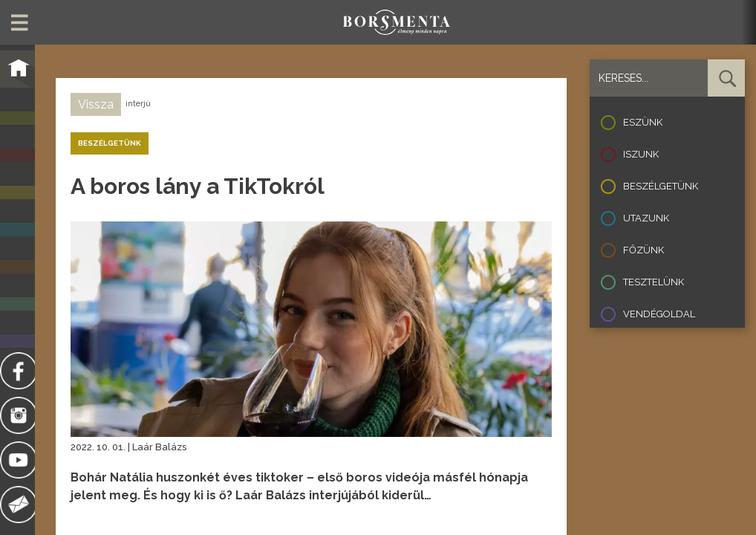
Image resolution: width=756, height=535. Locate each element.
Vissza (96, 104)
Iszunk (641, 154)
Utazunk (646, 218)
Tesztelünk (654, 282)
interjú (138, 104)
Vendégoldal (659, 314)
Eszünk (643, 122)
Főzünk (643, 250)
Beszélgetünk (661, 186)
